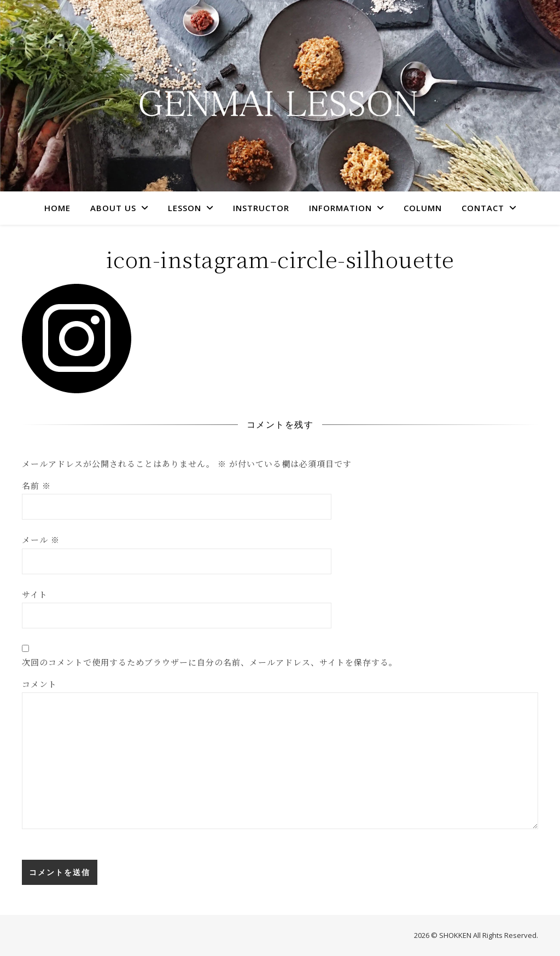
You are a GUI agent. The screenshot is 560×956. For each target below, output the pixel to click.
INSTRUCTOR (261, 208)
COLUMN (423, 208)
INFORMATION (340, 208)
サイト (35, 594)
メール (41, 540)
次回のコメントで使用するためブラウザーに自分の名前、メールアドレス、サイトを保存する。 (210, 662)
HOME (57, 208)
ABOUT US (113, 208)
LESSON (185, 208)
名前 (36, 485)
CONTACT (483, 208)
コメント (39, 684)
